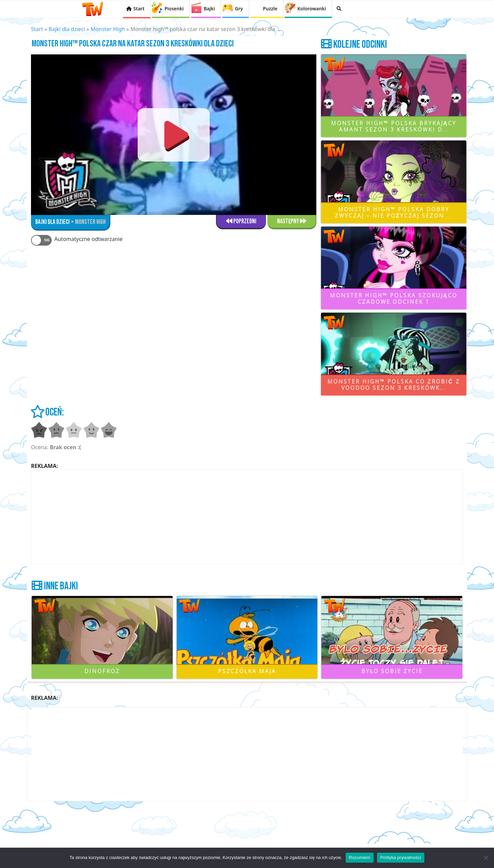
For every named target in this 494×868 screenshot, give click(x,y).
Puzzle (270, 9)
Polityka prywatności (401, 857)
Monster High (108, 29)
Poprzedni (241, 221)
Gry (239, 9)
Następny (292, 221)
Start (139, 9)
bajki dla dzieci (52, 222)
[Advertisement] (247, 517)
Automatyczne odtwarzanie (88, 239)
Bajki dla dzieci (67, 29)
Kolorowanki (311, 9)
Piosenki (174, 9)
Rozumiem (360, 857)
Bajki (209, 9)
